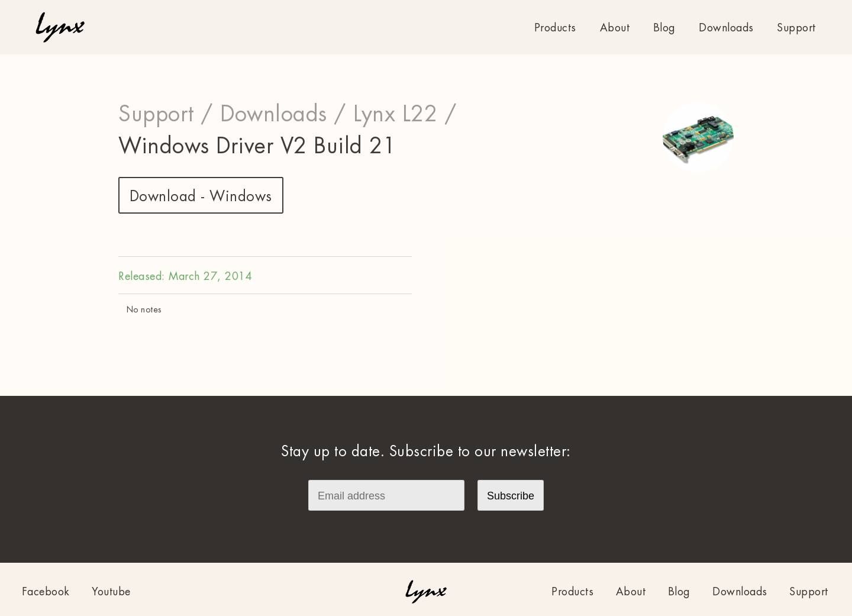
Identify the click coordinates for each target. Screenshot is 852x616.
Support (796, 28)
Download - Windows (201, 196)
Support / (166, 114)
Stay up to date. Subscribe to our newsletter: (426, 451)
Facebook (46, 592)
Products (555, 28)
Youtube (111, 592)
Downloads (726, 28)
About (615, 28)
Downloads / (283, 114)
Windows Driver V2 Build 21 (257, 146)
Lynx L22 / (405, 114)
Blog (664, 28)
